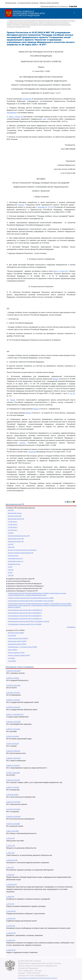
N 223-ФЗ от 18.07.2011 (13, 780)
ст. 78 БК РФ (10, 875)
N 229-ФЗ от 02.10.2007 (13, 817)
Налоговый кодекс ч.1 (15, 558)
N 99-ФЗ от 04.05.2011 (13, 766)
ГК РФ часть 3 (13, 527)
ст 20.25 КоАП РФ (12, 860)
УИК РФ (11, 570)
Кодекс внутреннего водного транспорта (22, 550)
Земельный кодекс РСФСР (17, 644)
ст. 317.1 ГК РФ (11, 846)
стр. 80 (72, 393)
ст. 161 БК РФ (10, 897)
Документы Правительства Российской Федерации (26, 586)
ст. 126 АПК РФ (11, 933)
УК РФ (10, 573)
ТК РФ (10, 567)
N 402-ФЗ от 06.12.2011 (13, 751)
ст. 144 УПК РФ (11, 911)
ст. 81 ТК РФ (10, 868)
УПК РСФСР (12, 661)
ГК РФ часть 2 (13, 524)
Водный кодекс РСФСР (16, 633)
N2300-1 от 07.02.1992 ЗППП (15, 715)
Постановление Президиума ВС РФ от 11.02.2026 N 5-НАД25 (28, 621)
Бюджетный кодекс (15, 513)
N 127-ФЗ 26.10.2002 (12, 795)
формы (56, 379)
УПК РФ (11, 575)
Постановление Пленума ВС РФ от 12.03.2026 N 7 (25, 613)
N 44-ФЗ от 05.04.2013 (13, 809)
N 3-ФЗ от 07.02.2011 (13, 744)
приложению (11, 113)
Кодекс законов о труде (16, 653)
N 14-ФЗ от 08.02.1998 (13, 773)
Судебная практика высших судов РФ (21, 579)
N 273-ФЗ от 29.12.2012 (13, 693)
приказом (32, 452)
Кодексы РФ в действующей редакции (21, 508)
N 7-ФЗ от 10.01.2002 (13, 736)
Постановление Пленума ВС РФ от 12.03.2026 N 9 (25, 616)
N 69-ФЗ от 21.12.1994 (13, 678)
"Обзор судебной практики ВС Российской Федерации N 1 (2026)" (31, 598)
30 (53, 207)
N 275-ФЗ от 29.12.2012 (13, 707)
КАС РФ (11, 544)
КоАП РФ (11, 547)
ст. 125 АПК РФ (11, 950)
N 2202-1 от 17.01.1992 (13, 787)
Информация (11, 3)
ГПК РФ (11, 533)
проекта (21, 205)
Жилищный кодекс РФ (16, 539)
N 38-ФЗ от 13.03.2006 (13, 729)
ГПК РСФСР (12, 636)
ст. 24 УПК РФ (11, 926)
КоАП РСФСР (13, 650)
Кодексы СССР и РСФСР (16, 630)
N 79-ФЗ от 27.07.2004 (13, 700)
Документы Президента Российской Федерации (25, 584)
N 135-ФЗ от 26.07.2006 (13, 758)
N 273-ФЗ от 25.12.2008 (13, 722)
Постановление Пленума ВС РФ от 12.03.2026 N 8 (25, 619)
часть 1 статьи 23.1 (61, 271)
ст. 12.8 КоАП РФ (11, 885)
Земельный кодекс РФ (16, 541)
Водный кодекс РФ (15, 516)
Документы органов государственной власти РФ (25, 588)
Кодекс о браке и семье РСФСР (19, 655)
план (44, 119)
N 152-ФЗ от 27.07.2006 (13, 802)
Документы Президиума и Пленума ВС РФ (23, 591)
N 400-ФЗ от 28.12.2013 (13, 671)
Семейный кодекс (14, 564)
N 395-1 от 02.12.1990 (12, 831)
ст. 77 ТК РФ (10, 904)
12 (49, 207)
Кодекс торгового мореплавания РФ (21, 553)
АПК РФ (11, 510)
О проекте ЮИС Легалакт (28, 3)
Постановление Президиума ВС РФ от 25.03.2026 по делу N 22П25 (31, 601)
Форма (13, 400)
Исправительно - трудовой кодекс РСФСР (22, 647)
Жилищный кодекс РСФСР (17, 641)
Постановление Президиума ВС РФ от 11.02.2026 (25, 624)
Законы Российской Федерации (19, 581)
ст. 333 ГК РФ (10, 838)
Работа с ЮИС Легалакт (49, 3)
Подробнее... (71, 627)
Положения (27, 99)
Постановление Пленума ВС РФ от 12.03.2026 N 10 (25, 610)
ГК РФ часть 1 (13, 522)
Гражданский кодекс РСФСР (18, 638)
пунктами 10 (42, 207)
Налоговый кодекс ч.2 (16, 561)
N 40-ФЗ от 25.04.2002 (13, 685)
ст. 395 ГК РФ (10, 853)
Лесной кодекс (13, 556)
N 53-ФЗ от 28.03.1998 (13, 824)
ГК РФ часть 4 (13, 530)
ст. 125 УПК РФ (11, 919)
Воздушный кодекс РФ (16, 519)
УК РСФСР (11, 658)
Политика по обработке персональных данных (38, 978)
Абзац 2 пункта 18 (16, 117)
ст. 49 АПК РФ (11, 940)
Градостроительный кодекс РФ (19, 536)
